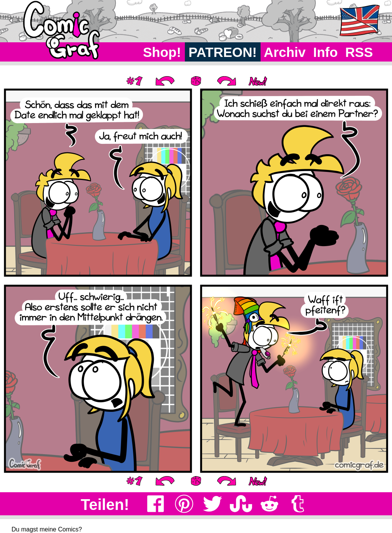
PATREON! (223, 52)
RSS (359, 52)
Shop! (162, 52)
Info (326, 52)
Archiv (285, 52)
